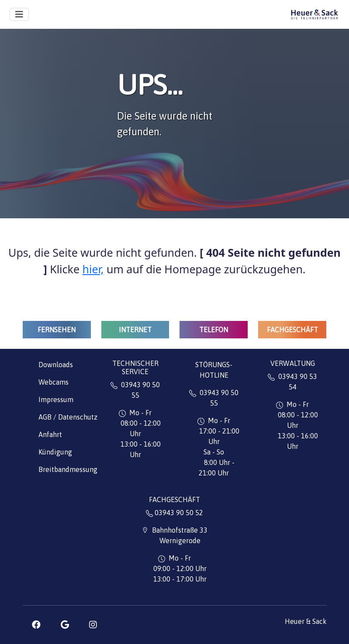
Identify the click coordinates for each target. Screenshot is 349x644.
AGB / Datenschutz (68, 417)
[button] (36, 625)
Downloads (56, 365)
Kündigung (55, 452)
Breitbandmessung (68, 469)
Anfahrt (50, 434)
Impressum (56, 399)
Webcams (54, 382)
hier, (93, 269)
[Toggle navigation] (19, 14)
